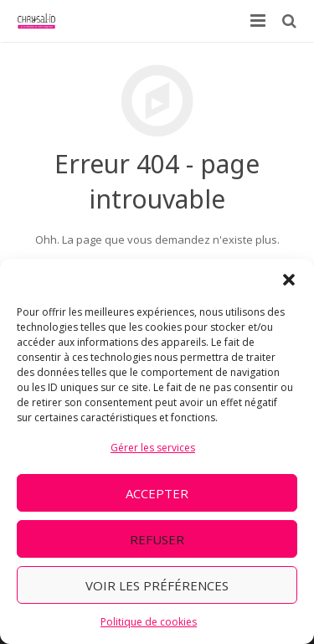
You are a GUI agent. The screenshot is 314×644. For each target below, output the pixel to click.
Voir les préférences (157, 585)
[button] (289, 280)
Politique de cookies (149, 622)
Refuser (157, 539)
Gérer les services (153, 448)
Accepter (157, 493)
